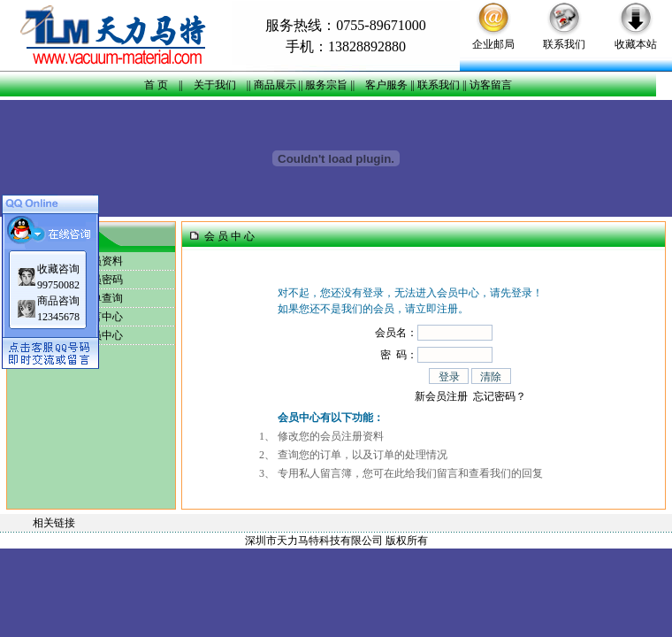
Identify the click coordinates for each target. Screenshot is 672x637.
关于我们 (215, 85)
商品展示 (275, 85)
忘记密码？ (500, 396)
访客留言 (491, 85)
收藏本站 (636, 44)
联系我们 (564, 44)
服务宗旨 (326, 85)
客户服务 (386, 85)
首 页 (156, 85)
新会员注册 (441, 396)
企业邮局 (493, 44)
